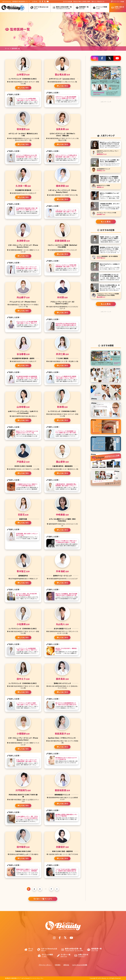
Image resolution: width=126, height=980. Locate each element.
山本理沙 (23, 74)
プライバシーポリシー (45, 965)
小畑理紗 (23, 734)
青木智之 (23, 571)
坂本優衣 (23, 129)
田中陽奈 (23, 847)
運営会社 (66, 965)
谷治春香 (23, 354)
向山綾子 (23, 297)
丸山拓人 (62, 624)
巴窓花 (23, 515)
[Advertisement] (106, 116)
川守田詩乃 (23, 790)
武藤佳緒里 (62, 241)
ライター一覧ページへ (43, 899)
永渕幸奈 (23, 241)
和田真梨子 (62, 734)
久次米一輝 (23, 186)
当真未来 (62, 129)
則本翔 (62, 407)
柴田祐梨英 (62, 790)
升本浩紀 (62, 571)
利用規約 (58, 965)
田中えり (23, 679)
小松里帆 (23, 624)
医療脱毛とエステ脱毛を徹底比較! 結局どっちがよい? (82, 1)
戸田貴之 (23, 462)
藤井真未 (62, 679)
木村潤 (62, 297)
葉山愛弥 (62, 462)
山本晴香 (23, 407)
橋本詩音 (62, 186)
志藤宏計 (62, 847)
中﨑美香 (62, 515)
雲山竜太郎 (62, 74)
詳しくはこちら (23, 88)
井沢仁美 (62, 354)
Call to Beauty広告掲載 (80, 965)
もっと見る (106, 222)
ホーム (7, 48)
